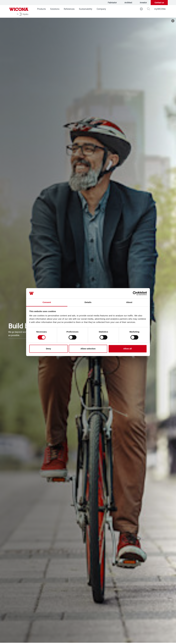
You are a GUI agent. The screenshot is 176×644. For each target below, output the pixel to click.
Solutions (55, 9)
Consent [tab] (47, 302)
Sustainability (86, 9)
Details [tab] (88, 302)
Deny (48, 349)
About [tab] (129, 302)
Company (101, 9)
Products (41, 9)
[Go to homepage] (19, 11)
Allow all (128, 349)
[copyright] (173, 21)
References (69, 9)
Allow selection (88, 349)
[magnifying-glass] (148, 9)
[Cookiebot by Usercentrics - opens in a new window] (135, 293)
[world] (141, 9)
